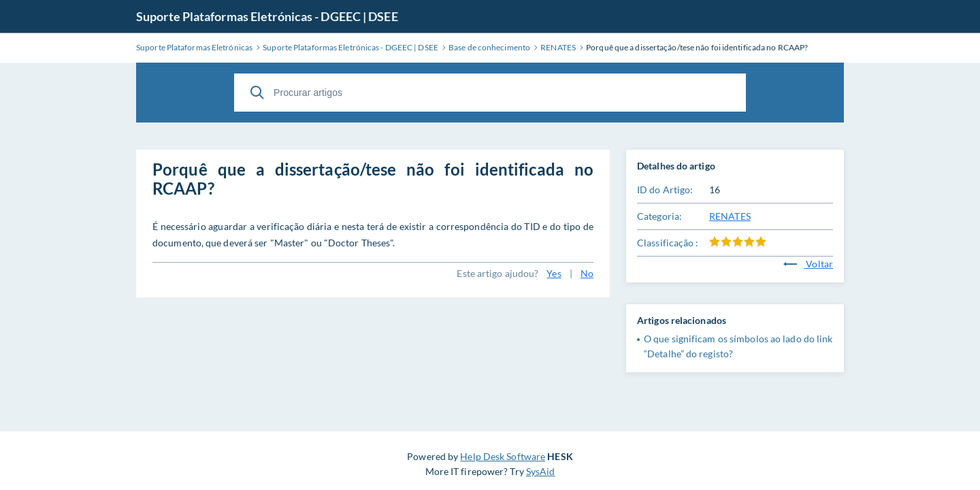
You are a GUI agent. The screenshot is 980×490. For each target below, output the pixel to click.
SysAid (541, 471)
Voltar (808, 264)
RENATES (730, 216)
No (587, 273)
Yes (554, 273)
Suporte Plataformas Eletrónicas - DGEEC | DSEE (267, 16)
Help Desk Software (503, 456)
